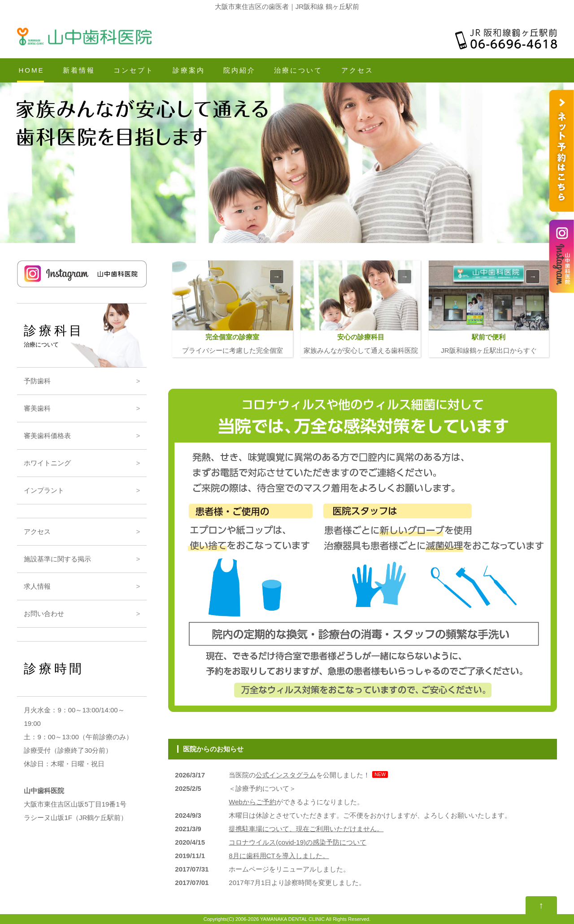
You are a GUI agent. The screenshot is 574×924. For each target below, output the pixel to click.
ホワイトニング (47, 463)
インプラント (44, 490)
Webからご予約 (252, 802)
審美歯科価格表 (47, 436)
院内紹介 (239, 70)
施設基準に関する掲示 (57, 559)
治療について (298, 70)
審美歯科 (37, 408)
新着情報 (79, 70)
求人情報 (37, 586)
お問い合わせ (44, 614)
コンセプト (134, 70)
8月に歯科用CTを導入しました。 (279, 856)
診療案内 (189, 70)
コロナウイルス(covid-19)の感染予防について (298, 842)
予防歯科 (37, 381)
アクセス (357, 70)
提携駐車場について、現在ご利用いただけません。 (306, 829)
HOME (31, 70)
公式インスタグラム (286, 775)
